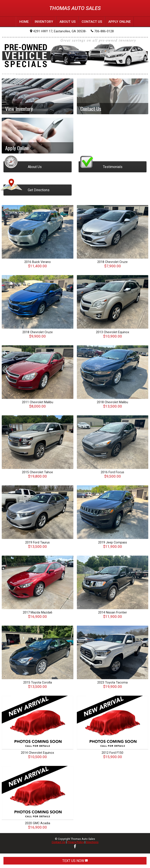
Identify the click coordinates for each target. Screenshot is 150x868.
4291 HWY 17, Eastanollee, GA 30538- (58, 31)
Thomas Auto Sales (75, 8)
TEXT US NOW (75, 861)
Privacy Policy (76, 842)
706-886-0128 (102, 31)
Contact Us (59, 842)
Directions (92, 842)
